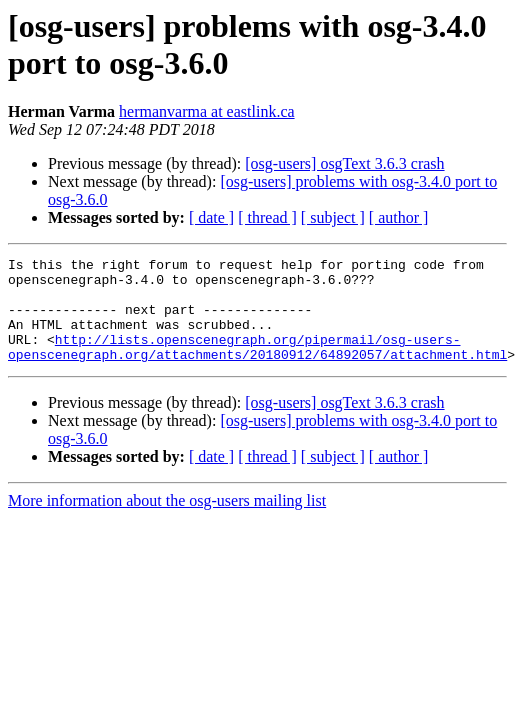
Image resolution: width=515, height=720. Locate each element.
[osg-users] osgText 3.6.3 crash (344, 163)
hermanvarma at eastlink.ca (206, 111)
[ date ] (211, 217)
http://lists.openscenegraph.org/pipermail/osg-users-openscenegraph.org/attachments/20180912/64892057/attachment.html (257, 366)
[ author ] (399, 217)
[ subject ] (333, 217)
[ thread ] (267, 217)
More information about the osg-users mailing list (167, 521)
